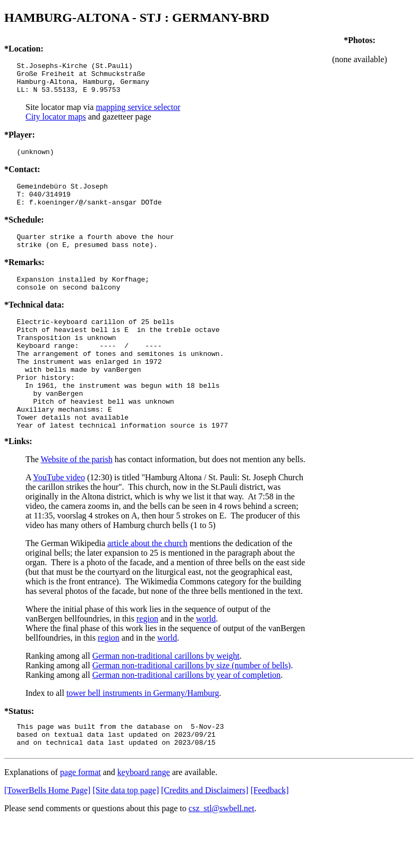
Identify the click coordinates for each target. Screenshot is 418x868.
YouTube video (59, 519)
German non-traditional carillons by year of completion (187, 716)
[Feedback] (270, 836)
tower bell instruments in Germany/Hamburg (143, 734)
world (206, 660)
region (147, 660)
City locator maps (56, 123)
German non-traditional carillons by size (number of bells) (192, 707)
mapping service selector (138, 113)
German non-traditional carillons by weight (166, 697)
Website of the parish (77, 501)
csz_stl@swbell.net (221, 854)
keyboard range (144, 818)
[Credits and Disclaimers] (204, 836)
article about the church (147, 585)
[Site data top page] (126, 836)
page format (80, 818)
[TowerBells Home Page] (47, 836)
